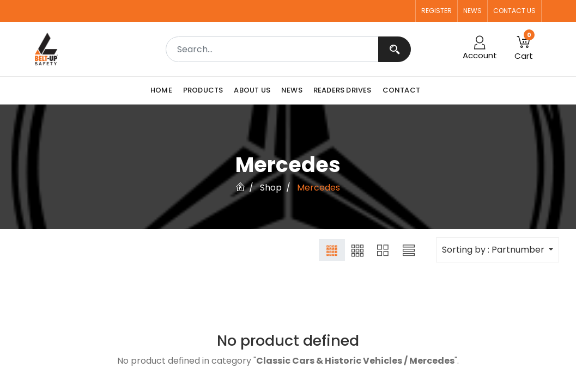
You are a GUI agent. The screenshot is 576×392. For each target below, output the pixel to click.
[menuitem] (164, 90)
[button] (524, 49)
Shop (271, 188)
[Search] (395, 49)
